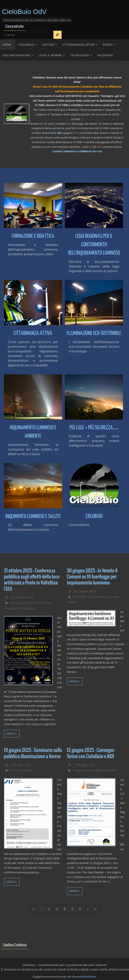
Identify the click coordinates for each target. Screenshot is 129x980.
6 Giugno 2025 (21, 765)
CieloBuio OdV (24, 12)
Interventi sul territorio (89, 597)
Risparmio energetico (20, 608)
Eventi (14, 603)
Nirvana (76, 977)
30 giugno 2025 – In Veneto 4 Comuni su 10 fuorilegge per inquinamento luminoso (92, 577)
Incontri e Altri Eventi (35, 603)
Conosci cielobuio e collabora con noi (77, 151)
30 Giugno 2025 (85, 591)
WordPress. (90, 977)
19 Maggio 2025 (85, 765)
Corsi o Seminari (22, 770)
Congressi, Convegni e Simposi (95, 770)
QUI (60, 133)
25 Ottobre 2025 (22, 597)
